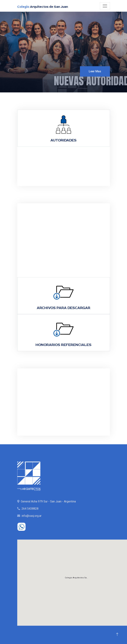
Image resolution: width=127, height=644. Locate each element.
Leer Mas (95, 71)
